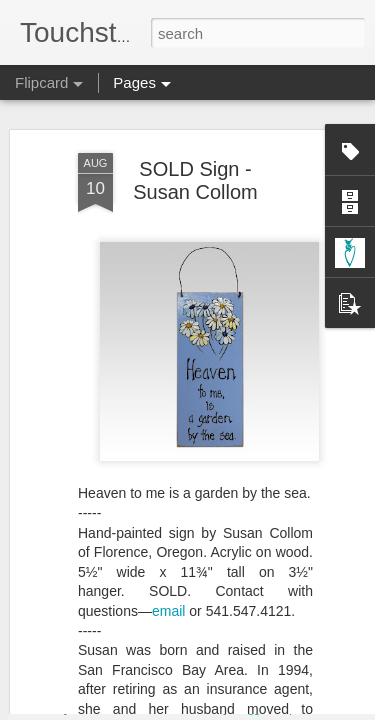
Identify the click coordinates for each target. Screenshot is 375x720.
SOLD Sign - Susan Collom (195, 120)
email (168, 552)
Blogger (250, 709)
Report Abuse (308, 709)
